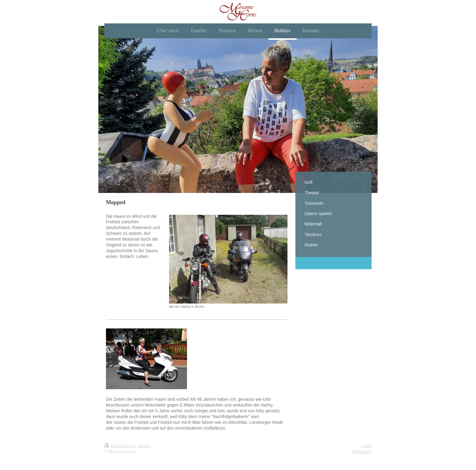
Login (367, 446)
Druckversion (120, 446)
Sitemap (144, 446)
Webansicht (362, 452)
